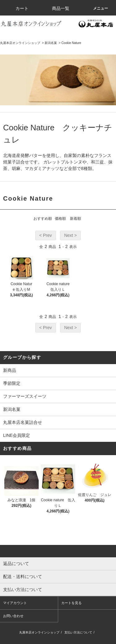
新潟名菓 (51, 43)
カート (22, 8)
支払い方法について (78, 632)
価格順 (60, 219)
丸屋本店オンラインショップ (20, 43)
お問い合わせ (13, 616)
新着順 (75, 219)
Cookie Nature (71, 43)
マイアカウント (15, 603)
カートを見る (71, 603)
